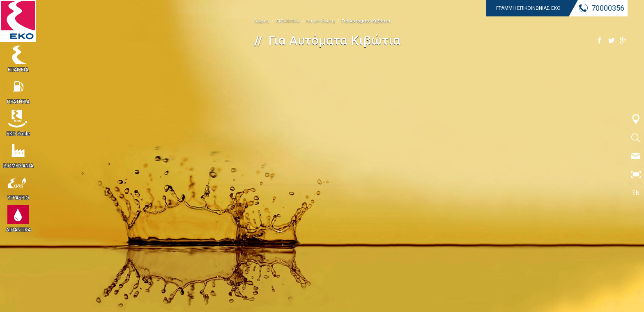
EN (636, 193)
